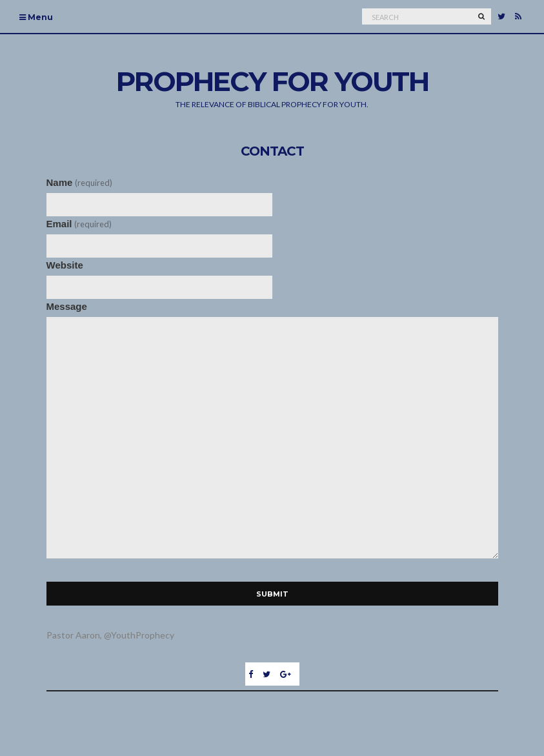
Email (79, 224)
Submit (272, 594)
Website (65, 265)
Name (79, 182)
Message (67, 306)
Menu (36, 17)
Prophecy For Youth (272, 81)
